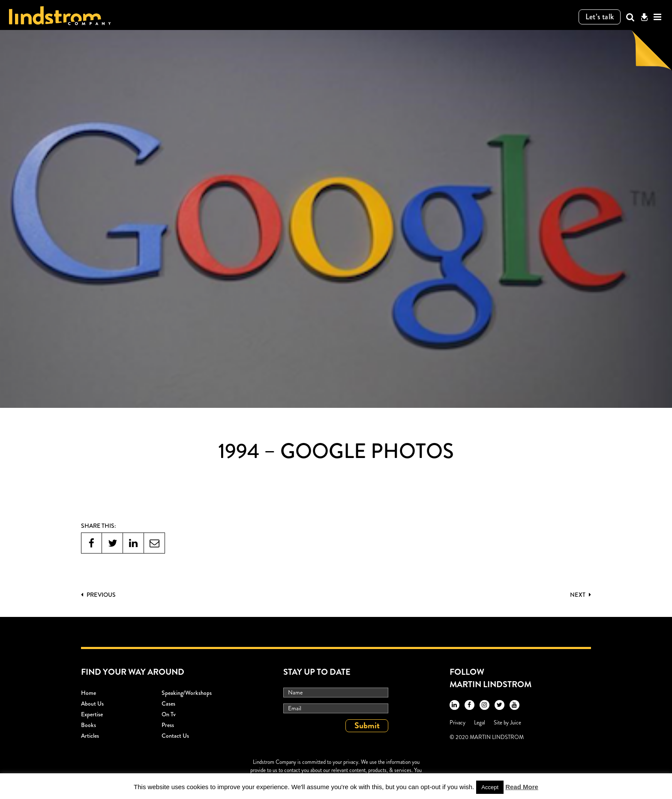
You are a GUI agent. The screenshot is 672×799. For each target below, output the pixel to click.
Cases (168, 703)
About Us (92, 703)
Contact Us (175, 736)
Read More (522, 787)
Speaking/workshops (187, 693)
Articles (90, 736)
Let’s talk (600, 17)
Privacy (457, 723)
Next (580, 595)
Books (88, 725)
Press (168, 725)
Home (88, 693)
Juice (516, 723)
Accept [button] (490, 787)
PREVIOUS (98, 595)
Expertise (92, 714)
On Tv (169, 714)
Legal (480, 723)
